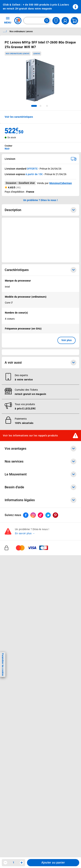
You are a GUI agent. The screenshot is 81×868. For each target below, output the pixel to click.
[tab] (34, 106)
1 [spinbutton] (13, 862)
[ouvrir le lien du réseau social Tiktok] (40, 515)
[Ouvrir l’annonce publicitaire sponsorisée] (40, 240)
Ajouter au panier (53, 863)
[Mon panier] (74, 21)
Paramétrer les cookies (3, 665)
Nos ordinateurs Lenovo (18, 54)
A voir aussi (40, 363)
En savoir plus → (25, 533)
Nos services (40, 461)
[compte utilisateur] (65, 21)
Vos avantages (40, 449)
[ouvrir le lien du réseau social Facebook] (26, 515)
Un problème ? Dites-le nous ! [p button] (40, 200)
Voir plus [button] (67, 340)
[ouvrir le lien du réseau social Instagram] (33, 515)
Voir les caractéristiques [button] (19, 117)
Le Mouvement (40, 474)
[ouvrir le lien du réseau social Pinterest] (55, 515)
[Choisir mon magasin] (56, 21)
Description (40, 210)
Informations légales (40, 500)
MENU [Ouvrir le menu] (8, 20)
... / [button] (5, 31)
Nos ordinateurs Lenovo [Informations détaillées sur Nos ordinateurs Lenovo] (21, 31)
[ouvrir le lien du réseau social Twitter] (48, 515)
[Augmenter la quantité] (22, 863)
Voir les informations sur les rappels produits (30, 435)
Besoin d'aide (40, 487)
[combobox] (37, 21)
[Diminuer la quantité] (5, 863)
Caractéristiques (40, 270)
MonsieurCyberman (61, 183)
